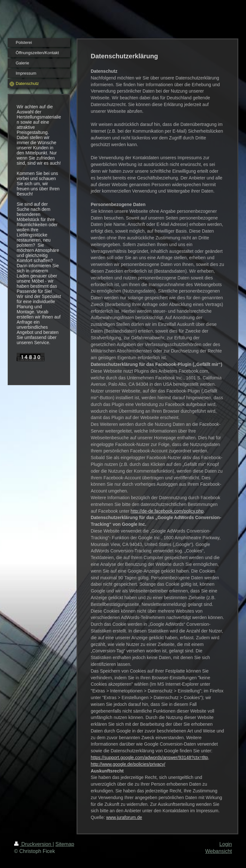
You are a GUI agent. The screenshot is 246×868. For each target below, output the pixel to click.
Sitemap (65, 844)
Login (226, 844)
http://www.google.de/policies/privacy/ (128, 764)
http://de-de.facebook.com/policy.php (167, 511)
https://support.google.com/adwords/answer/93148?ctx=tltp (149, 757)
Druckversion (33, 844)
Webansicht (219, 851)
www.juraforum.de (124, 817)
